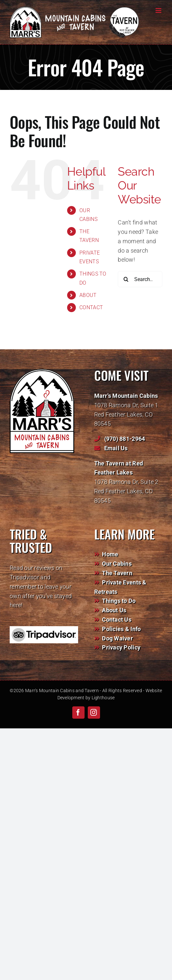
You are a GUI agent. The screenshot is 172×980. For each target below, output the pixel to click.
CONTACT (91, 307)
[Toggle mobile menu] (159, 11)
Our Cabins (117, 564)
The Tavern (117, 573)
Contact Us (117, 620)
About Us (114, 610)
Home (110, 554)
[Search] (126, 279)
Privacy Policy (121, 647)
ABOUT (88, 295)
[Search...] (140, 279)
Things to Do (119, 601)
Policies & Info (121, 629)
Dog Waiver (117, 638)
